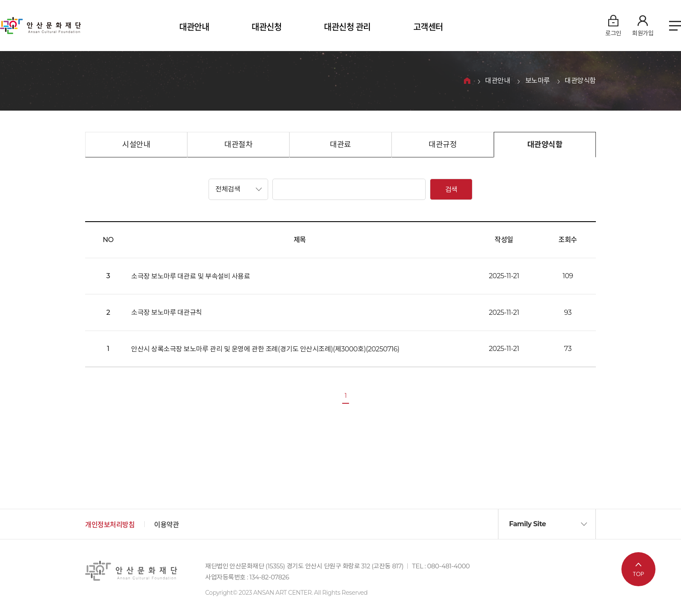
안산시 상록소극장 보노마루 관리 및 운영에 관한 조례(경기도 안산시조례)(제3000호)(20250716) (265, 349)
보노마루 (538, 81)
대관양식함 (580, 81)
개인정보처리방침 (110, 525)
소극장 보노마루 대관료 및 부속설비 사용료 (190, 276)
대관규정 (443, 145)
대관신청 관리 (347, 27)
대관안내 (194, 27)
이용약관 (166, 525)
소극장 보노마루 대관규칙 (167, 312)
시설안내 (136, 145)
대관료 (340, 145)
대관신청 (266, 27)
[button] (238, 189)
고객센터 (428, 27)
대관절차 (238, 145)
